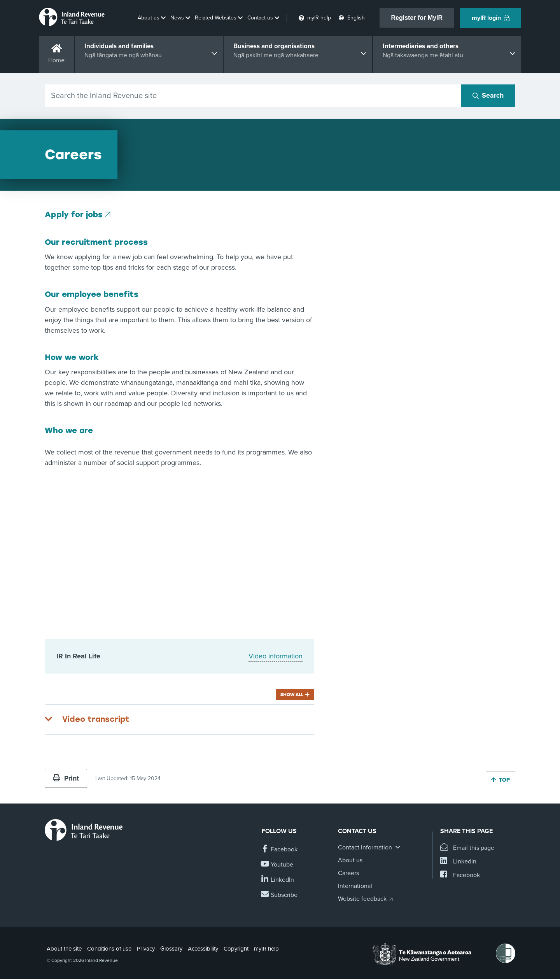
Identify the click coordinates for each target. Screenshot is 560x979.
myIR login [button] (491, 18)
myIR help (266, 949)
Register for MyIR (417, 18)
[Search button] (488, 96)
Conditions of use (109, 949)
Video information (276, 656)
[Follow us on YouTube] (277, 865)
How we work (72, 357)
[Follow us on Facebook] (280, 850)
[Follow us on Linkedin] (278, 880)
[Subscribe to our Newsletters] (280, 895)
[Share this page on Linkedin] (458, 862)
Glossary (171, 949)
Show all (292, 695)
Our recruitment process (96, 242)
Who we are (69, 430)
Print (66, 778)
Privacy (146, 949)
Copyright (236, 949)
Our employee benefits (92, 294)
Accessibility (203, 949)
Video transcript (96, 719)
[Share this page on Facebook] (460, 875)
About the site (64, 949)
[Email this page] (467, 848)
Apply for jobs (74, 214)
